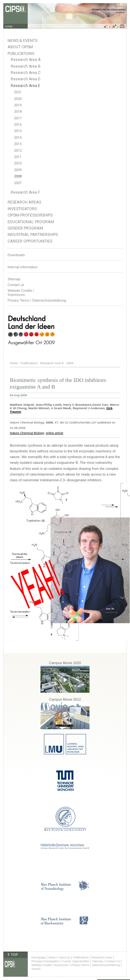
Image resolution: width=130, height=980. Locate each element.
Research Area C (26, 73)
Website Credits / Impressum (50, 965)
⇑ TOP (12, 955)
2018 (18, 112)
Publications (21, 53)
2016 (18, 125)
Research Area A (26, 60)
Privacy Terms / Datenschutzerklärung (37, 300)
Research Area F (25, 192)
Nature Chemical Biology (27, 433)
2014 (18, 138)
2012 (18, 151)
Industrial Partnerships (33, 234)
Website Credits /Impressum (21, 293)
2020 (18, 99)
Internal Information (23, 267)
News (52, 957)
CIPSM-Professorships (30, 215)
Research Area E (25, 86)
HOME (9, 27)
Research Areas (24, 202)
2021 (18, 92)
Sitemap (14, 279)
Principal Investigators (45, 961)
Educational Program (31, 222)
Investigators (22, 209)
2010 (18, 163)
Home (14, 363)
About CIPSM (20, 47)
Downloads (16, 255)
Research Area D (26, 79)
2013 (18, 144)
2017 (18, 118)
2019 (18, 105)
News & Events (22, 40)
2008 (18, 176)
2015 (18, 131)
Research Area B (26, 66)
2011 (18, 157)
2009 (18, 170)
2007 (18, 183)
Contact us (16, 285)
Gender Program (25, 228)
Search (36, 969)
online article (54, 433)
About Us (65, 957)
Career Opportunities (30, 241)
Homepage (38, 957)
